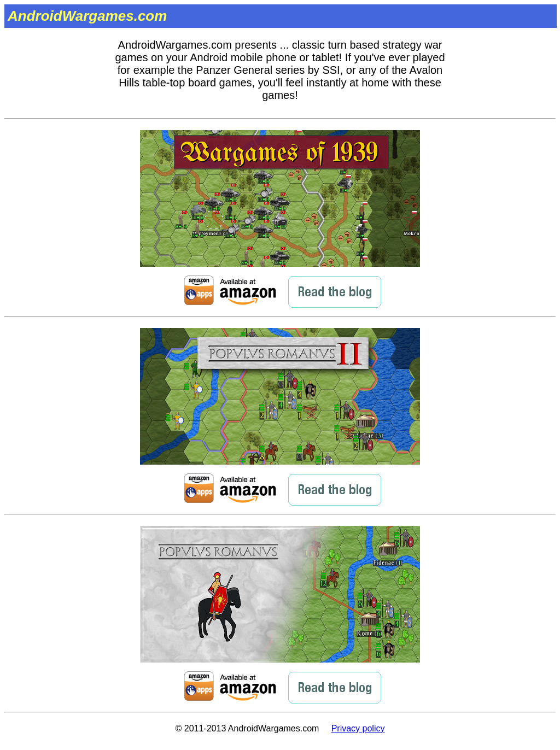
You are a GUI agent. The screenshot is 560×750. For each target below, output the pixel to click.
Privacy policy (358, 728)
